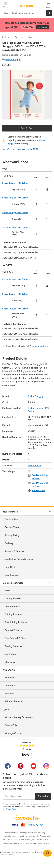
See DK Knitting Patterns (40, 477)
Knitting (6, 37)
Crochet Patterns (13, 630)
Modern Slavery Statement (19, 717)
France (12, 855)
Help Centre (11, 567)
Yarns (7, 590)
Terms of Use (11, 519)
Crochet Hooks (12, 606)
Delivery (9, 543)
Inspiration (10, 654)
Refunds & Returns (14, 551)
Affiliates (9, 693)
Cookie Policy (12, 725)
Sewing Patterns (13, 646)
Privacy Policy (12, 535)
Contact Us (10, 685)
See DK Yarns (39, 490)
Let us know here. (40, 346)
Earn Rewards (12, 575)
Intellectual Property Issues (19, 559)
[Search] (49, 13)
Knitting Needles (13, 598)
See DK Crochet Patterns (40, 484)
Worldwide (26, 852)
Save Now (44, 27)
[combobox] (24, 13)
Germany (4, 855)
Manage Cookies (14, 733)
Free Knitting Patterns (16, 622)
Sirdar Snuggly (13, 59)
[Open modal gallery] (27, 95)
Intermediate (34, 465)
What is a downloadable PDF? (22, 149)
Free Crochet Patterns (16, 638)
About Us (9, 677)
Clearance (10, 662)
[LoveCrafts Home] (27, 817)
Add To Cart (27, 128)
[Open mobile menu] (5, 5)
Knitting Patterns (13, 614)
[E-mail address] (19, 796)
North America (38, 852)
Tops (30, 37)
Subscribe (43, 796)
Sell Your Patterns (14, 701)
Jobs (7, 709)
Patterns (19, 37)
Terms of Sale (12, 527)
